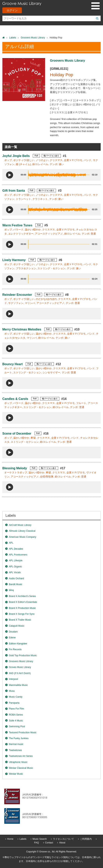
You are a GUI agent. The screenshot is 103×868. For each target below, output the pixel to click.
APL (11, 543)
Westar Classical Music (21, 768)
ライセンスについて (63, 839)
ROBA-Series (16, 715)
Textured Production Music (23, 732)
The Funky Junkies (19, 738)
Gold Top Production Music (23, 655)
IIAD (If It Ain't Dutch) (20, 673)
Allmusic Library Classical (22, 531)
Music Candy (16, 697)
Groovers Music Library (33, 38)
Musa (12, 691)
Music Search (40, 839)
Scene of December (17, 434)
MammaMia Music (18, 685)
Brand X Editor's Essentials (23, 602)
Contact (49, 843)
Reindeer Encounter (17, 295)
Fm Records (15, 649)
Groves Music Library (20, 667)
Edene (12, 638)
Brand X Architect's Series (22, 596)
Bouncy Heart (12, 364)
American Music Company (22, 537)
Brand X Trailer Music (20, 620)
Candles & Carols (15, 399)
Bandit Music (16, 584)
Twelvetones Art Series (21, 756)
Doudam (13, 632)
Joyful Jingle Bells (16, 156)
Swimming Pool (17, 726)
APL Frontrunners (18, 555)
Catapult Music (16, 626)
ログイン (12, 10)
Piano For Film (16, 709)
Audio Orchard (16, 578)
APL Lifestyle (16, 561)
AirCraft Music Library (20, 525)
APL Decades (16, 549)
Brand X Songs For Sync (22, 614)
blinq (11, 590)
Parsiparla (14, 703)
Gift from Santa (14, 191)
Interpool (13, 679)
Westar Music (16, 774)
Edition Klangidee (18, 644)
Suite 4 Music (16, 721)
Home (10, 839)
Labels (13, 38)
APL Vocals (15, 572)
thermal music (16, 744)
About (62, 843)
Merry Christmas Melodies (22, 329)
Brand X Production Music (22, 608)
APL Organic (15, 567)
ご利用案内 (86, 839)
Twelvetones (15, 750)
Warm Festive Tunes (17, 225)
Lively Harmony (14, 260)
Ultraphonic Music (18, 762)
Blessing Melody (15, 468)
